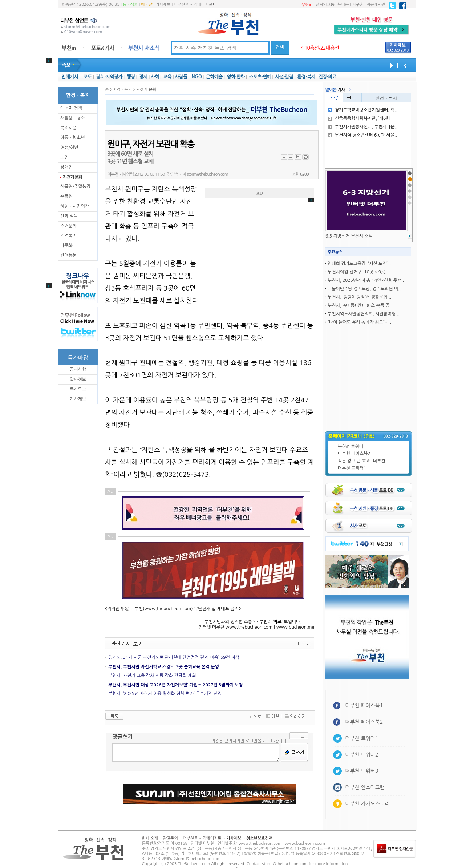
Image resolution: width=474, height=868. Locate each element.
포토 (88, 77)
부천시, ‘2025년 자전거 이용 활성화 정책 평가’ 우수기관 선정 (165, 694)
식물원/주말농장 (75, 187)
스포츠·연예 (260, 77)
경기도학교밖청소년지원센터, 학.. (363, 110)
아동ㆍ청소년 (73, 138)
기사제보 (163, 5)
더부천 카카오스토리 (367, 804)
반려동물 (68, 255)
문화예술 (214, 77)
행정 (131, 77)
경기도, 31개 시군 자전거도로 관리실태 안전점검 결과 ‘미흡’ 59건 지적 (174, 657)
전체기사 (70, 77)
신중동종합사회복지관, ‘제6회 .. (361, 118)
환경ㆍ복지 (386, 98)
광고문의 (170, 838)
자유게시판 (376, 5)
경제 (143, 77)
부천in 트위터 (351, 446)
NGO (197, 77)
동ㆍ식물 (130, 5)
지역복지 (68, 236)
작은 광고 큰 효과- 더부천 (362, 461)
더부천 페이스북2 (354, 454)
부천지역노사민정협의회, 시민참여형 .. (364, 314)
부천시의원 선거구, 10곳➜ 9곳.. (358, 272)
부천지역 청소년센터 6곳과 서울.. (362, 135)
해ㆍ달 (147, 5)
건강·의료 (327, 77)
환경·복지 (306, 77)
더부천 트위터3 (362, 771)
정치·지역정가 (109, 77)
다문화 (66, 246)
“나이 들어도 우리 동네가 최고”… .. (360, 322)
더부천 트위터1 (352, 468)
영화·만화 (236, 77)
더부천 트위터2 (362, 755)
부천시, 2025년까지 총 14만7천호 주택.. (366, 280)
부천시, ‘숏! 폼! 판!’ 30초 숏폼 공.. (360, 305)
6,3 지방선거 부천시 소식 (349, 236)
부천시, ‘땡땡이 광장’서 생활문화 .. (359, 297)
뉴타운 (343, 5)
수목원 (66, 196)
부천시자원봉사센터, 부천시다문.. (363, 127)
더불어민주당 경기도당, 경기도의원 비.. (364, 289)
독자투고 (78, 389)
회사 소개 (150, 838)
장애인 (66, 167)
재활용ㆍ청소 (73, 118)
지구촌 (358, 5)
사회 (155, 77)
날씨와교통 (325, 5)
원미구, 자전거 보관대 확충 (151, 144)
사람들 (181, 77)
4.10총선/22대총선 (320, 48)
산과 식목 (69, 216)
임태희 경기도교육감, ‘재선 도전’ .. (359, 264)
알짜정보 (78, 380)
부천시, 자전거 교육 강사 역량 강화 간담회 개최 (152, 676)
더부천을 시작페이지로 (194, 4)
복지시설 (68, 128)
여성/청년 (69, 147)
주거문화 (68, 226)
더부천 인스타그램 (365, 787)
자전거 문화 (72, 177)
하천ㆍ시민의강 (75, 206)
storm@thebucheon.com (207, 174)
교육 (167, 77)
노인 (64, 157)
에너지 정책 (71, 108)
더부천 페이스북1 (364, 706)
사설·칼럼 (284, 77)
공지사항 (78, 369)
